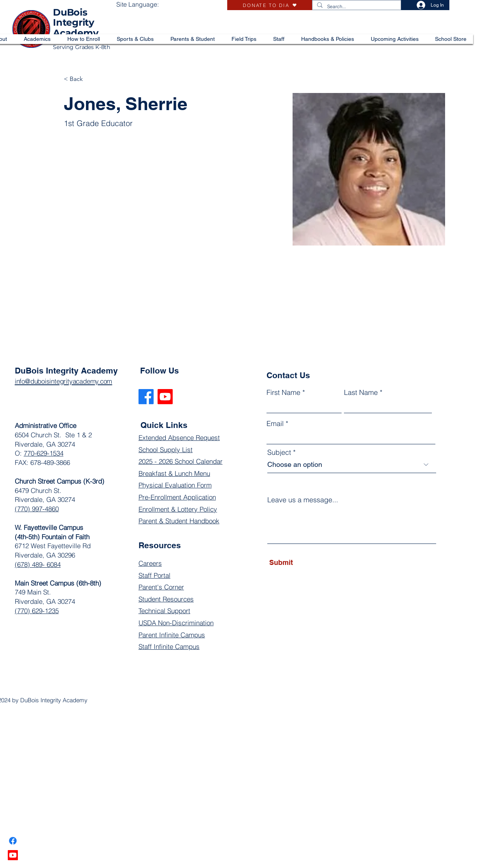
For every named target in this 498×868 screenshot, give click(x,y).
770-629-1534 (44, 453)
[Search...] (356, 7)
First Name (283, 393)
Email (275, 424)
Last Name (361, 393)
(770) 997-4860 (37, 509)
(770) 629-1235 (37, 611)
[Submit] (305, 563)
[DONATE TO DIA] (270, 5)
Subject (279, 452)
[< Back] (79, 79)
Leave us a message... (303, 500)
